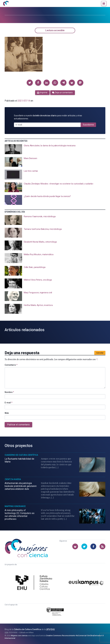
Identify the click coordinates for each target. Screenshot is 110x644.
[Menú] (104, 3)
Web (7, 413)
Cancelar (100, 353)
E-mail (8, 403)
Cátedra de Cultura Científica (27, 629)
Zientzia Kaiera (13, 479)
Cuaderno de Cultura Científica (21, 455)
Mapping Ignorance (15, 506)
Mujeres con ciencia (19, 636)
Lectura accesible (55, 30)
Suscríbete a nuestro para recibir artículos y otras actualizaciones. (48, 117)
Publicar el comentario (18, 425)
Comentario (11, 365)
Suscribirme (88, 125)
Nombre (9, 392)
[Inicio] (6, 3)
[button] (30, 83)
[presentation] (55, 149)
